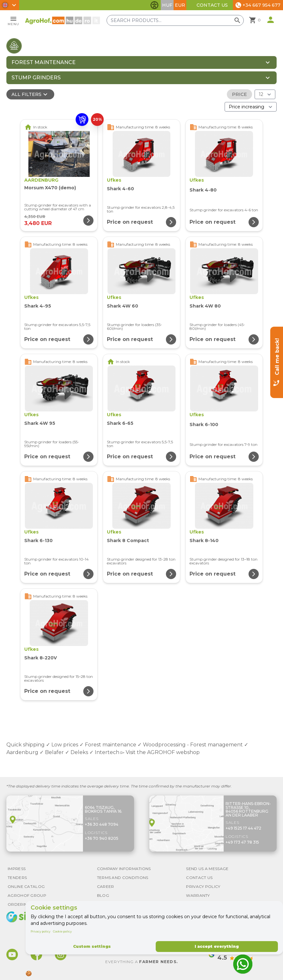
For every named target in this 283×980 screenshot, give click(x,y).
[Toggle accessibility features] (154, 5)
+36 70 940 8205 (102, 838)
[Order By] (251, 107)
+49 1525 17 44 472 (243, 828)
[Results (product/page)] (265, 94)
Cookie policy (62, 931)
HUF (167, 5)
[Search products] (175, 20)
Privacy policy (41, 931)
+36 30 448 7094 (102, 824)
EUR (180, 5)
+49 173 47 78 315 (242, 842)
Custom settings (92, 946)
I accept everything (217, 946)
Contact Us (212, 5)
